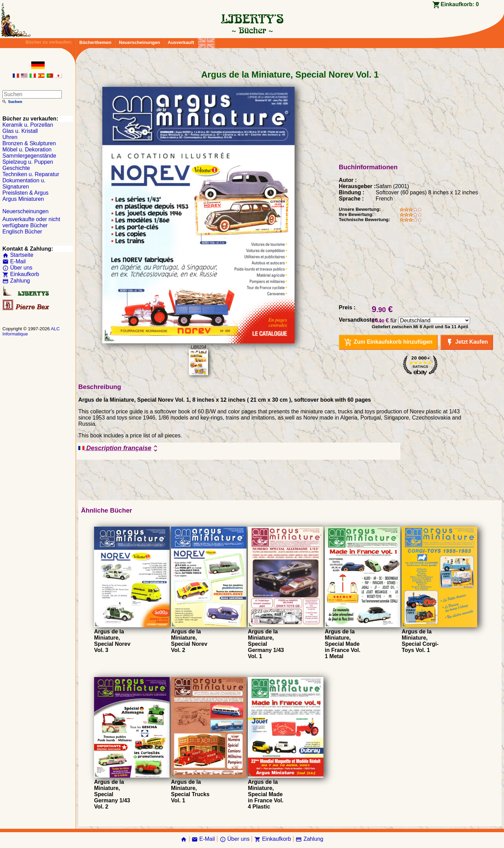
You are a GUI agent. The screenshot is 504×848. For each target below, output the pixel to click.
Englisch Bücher (22, 232)
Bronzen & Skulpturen (29, 143)
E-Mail (14, 261)
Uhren (10, 137)
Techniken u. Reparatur (31, 174)
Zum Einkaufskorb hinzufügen (388, 342)
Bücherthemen (95, 42)
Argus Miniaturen (23, 199)
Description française (119, 448)
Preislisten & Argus (25, 193)
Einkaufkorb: (460, 4)
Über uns (17, 268)
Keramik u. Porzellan (28, 125)
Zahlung (16, 281)
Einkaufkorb (21, 274)
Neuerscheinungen (139, 42)
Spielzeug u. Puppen (28, 162)
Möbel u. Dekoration (27, 150)
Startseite (18, 255)
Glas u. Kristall (20, 131)
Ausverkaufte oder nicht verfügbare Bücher (31, 222)
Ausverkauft (181, 42)
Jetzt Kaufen (467, 342)
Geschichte (16, 168)
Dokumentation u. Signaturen (24, 184)
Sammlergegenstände (29, 156)
